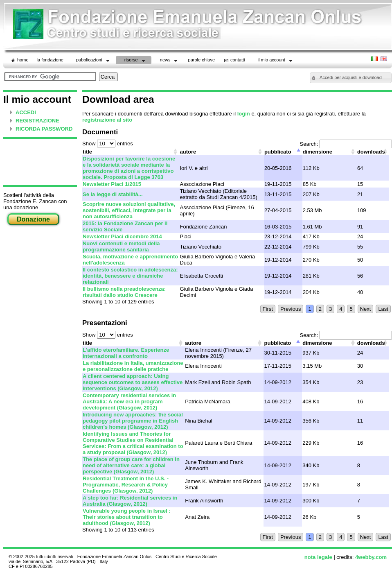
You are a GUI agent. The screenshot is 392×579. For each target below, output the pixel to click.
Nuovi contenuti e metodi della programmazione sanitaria (121, 247)
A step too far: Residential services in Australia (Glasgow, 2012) (130, 501)
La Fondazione (50, 60)
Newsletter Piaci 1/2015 (112, 184)
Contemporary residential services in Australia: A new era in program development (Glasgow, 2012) (129, 401)
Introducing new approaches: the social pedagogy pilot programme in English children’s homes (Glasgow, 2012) (133, 421)
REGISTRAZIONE (37, 121)
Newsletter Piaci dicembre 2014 (122, 236)
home (19, 60)
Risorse (135, 61)
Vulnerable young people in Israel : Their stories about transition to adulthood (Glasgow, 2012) (127, 517)
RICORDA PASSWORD (44, 129)
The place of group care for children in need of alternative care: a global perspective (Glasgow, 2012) (131, 465)
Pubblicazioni (93, 61)
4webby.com (371, 557)
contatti (234, 60)
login (244, 114)
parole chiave (202, 60)
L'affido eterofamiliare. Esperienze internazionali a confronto (126, 353)
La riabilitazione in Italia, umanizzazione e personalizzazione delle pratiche (133, 366)
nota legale (318, 557)
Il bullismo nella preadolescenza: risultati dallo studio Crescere (124, 292)
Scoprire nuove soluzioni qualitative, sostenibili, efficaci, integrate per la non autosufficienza (129, 210)
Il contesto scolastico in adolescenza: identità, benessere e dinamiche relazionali (130, 276)
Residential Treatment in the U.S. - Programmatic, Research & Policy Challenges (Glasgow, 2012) (126, 485)
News (170, 61)
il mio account (275, 61)
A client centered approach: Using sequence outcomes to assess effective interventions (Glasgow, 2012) (133, 382)
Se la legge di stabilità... (113, 194)
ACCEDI (26, 112)
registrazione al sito (107, 120)
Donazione (33, 219)
